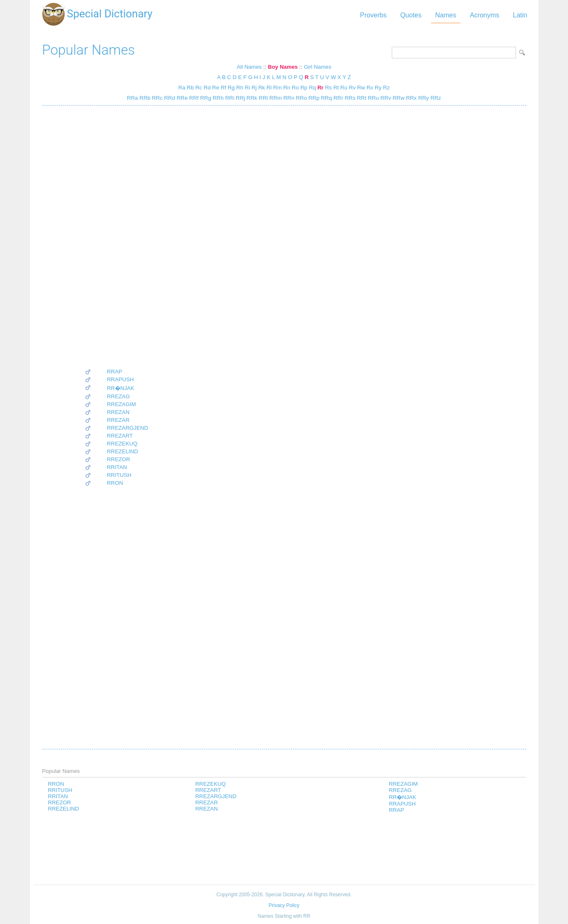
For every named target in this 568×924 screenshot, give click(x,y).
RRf (193, 98)
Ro (295, 88)
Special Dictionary (110, 14)
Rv (352, 88)
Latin (520, 15)
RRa (133, 98)
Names (446, 15)
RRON (115, 483)
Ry (378, 88)
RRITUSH (119, 475)
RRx (411, 98)
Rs (328, 88)
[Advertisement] (117, 237)
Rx (370, 88)
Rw (361, 88)
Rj (254, 88)
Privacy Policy (284, 905)
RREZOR (119, 459)
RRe (181, 98)
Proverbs (373, 15)
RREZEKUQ (122, 444)
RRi (229, 98)
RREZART (120, 436)
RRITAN (117, 467)
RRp (313, 98)
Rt (336, 88)
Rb (191, 88)
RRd (169, 98)
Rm (277, 88)
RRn (288, 98)
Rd (207, 88)
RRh (217, 98)
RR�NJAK (121, 388)
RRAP (115, 372)
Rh (240, 88)
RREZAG (119, 396)
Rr (320, 88)
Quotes (411, 15)
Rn (287, 88)
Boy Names (283, 67)
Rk (261, 88)
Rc (199, 88)
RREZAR (119, 420)
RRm (275, 98)
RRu (373, 98)
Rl (269, 88)
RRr (337, 98)
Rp (304, 88)
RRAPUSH (121, 379)
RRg (205, 98)
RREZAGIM (122, 404)
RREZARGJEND (128, 428)
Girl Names (317, 67)
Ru (344, 88)
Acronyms (485, 15)
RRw (398, 98)
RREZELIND (123, 451)
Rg (231, 88)
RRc (157, 98)
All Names (249, 67)
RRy (423, 98)
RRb (144, 98)
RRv (385, 98)
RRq (326, 98)
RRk (251, 98)
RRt (361, 98)
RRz (435, 98)
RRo (301, 98)
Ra (182, 88)
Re (216, 88)
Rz (386, 88)
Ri (248, 88)
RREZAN (119, 412)
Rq (313, 88)
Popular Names (89, 50)
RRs (349, 98)
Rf (223, 88)
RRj (240, 98)
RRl (263, 98)
